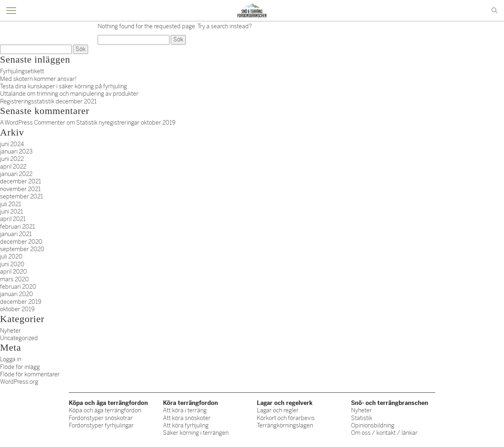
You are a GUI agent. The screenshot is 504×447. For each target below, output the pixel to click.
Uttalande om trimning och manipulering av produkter (69, 94)
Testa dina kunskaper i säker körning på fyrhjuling (63, 86)
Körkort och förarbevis (286, 418)
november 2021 (20, 189)
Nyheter (10, 331)
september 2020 (22, 249)
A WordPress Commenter (33, 123)
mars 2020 (14, 279)
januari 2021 (16, 234)
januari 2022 (16, 174)
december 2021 (21, 181)
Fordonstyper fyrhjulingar (101, 425)
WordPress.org (19, 382)
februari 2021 (18, 227)
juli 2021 (11, 204)
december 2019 (21, 302)
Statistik (362, 418)
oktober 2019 (17, 309)
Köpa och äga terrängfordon (105, 410)
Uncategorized (19, 338)
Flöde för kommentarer (30, 374)
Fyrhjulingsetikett (22, 71)
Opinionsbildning (373, 425)
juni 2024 (12, 144)
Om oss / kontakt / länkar (384, 433)
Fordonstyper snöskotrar (101, 418)
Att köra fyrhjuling (186, 425)
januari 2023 (16, 152)
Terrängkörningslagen (285, 425)
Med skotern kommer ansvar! (38, 79)
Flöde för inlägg (20, 367)
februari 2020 (18, 287)
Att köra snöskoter (187, 418)
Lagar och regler (278, 410)
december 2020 (21, 242)
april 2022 (13, 167)
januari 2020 (17, 294)
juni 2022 (12, 159)
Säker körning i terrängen (196, 433)
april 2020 (14, 272)
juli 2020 (11, 257)
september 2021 (22, 197)
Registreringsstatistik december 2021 (48, 101)
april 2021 (13, 219)
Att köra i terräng (185, 410)
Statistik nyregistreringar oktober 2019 (126, 123)
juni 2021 (12, 212)
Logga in (11, 359)
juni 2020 (12, 264)
